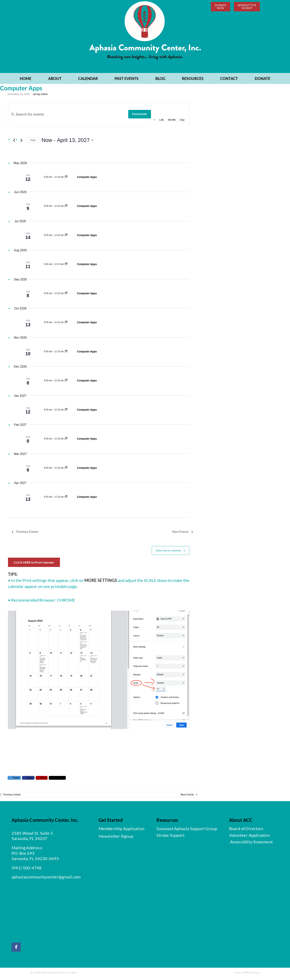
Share (28, 780)
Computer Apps (87, 179)
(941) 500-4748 (27, 869)
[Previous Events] (14, 142)
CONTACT (229, 80)
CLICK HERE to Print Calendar (34, 564)
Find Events (139, 116)
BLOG (160, 80)
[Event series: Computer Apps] (66, 179)
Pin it (42, 780)
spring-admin (40, 96)
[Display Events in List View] (161, 122)
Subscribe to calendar (168, 552)
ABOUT (55, 80)
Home (26, 80)
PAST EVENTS (127, 80)
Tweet (14, 780)
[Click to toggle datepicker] (67, 142)
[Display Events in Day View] (182, 122)
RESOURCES (193, 80)
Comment (57, 780)
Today (33, 142)
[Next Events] (21, 142)
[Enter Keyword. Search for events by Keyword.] (68, 116)
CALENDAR (88, 80)
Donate (262, 80)
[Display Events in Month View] (172, 122)
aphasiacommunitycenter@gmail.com (46, 879)
